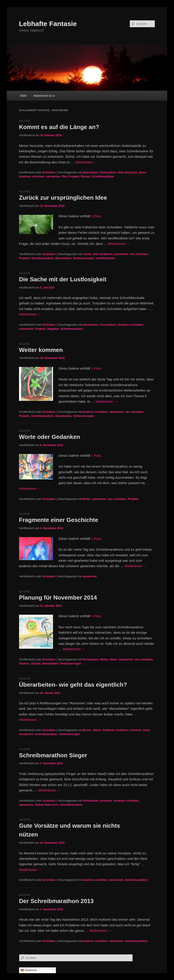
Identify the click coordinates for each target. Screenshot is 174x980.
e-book (87, 254)
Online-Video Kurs (47, 805)
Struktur (24, 664)
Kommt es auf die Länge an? (59, 127)
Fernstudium (108, 172)
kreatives (109, 730)
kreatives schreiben (32, 177)
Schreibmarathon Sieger (53, 755)
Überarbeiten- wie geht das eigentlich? (73, 685)
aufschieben (90, 172)
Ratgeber (53, 329)
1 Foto (96, 216)
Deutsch (29, 970)
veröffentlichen (106, 258)
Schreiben (49, 172)
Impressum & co (44, 96)
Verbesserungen (84, 258)
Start (23, 96)
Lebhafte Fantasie (48, 24)
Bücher (87, 730)
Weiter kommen (41, 350)
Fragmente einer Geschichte (59, 520)
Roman (86, 177)
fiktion (86, 499)
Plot (64, 177)
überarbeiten (63, 258)
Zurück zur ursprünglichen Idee (63, 198)
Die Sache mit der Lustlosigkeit (63, 279)
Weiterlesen (86, 162)
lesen (146, 730)
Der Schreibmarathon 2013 (56, 901)
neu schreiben (139, 254)
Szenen (36, 664)
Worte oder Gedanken (50, 437)
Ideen (142, 172)
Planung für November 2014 (58, 598)
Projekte (74, 177)
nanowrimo (53, 177)
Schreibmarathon (103, 177)
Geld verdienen (127, 172)
